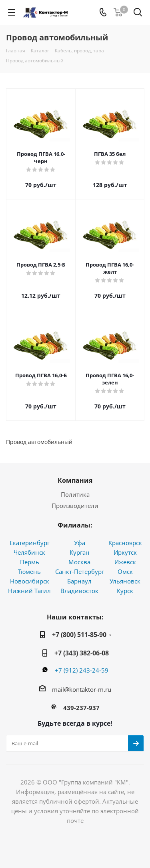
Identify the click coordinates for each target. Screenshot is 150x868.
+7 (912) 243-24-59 (82, 670)
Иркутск (125, 552)
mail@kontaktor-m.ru (82, 689)
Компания (75, 480)
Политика (75, 494)
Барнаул (79, 581)
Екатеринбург (30, 543)
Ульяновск (125, 581)
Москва (79, 562)
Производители (75, 506)
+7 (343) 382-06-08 (82, 653)
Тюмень (29, 571)
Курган (80, 552)
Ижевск (125, 562)
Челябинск (29, 552)
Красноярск (125, 543)
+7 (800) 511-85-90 (79, 635)
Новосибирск (30, 581)
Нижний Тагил (29, 591)
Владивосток (79, 591)
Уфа (80, 543)
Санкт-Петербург (80, 571)
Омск (125, 571)
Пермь (30, 562)
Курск (125, 591)
